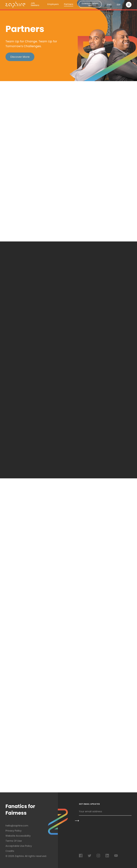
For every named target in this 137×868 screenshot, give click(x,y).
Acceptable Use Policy (19, 846)
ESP (119, 5)
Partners (69, 4)
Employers (53, 4)
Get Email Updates (89, 804)
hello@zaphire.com (17, 826)
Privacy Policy (14, 831)
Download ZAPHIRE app (90, 4)
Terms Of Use (14, 841)
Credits (10, 851)
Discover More (20, 57)
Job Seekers (35, 4)
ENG (109, 5)
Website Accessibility (18, 836)
